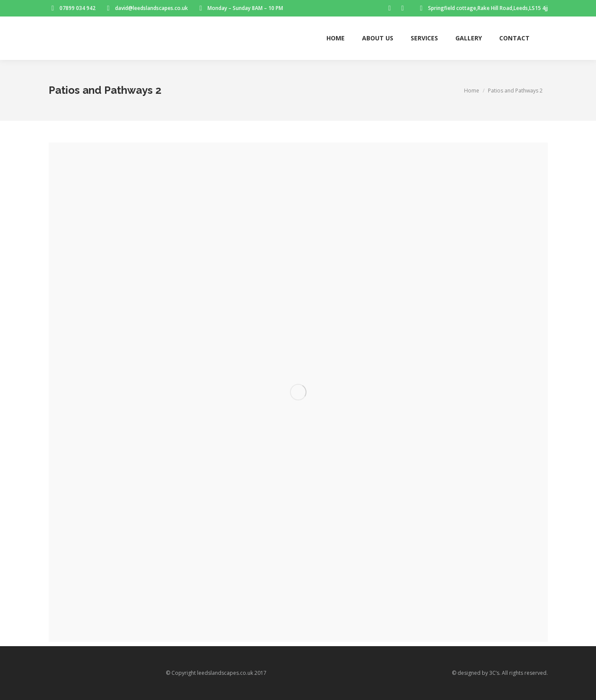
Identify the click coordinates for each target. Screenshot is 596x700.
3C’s (494, 673)
